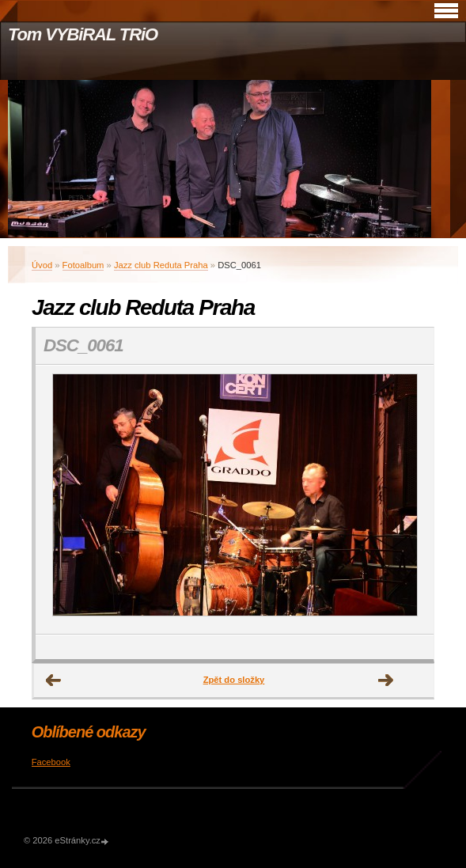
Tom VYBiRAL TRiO (83, 34)
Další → (386, 680)
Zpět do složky (234, 680)
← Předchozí (54, 680)
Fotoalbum (83, 265)
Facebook (51, 762)
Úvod (42, 265)
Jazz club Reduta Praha (161, 265)
